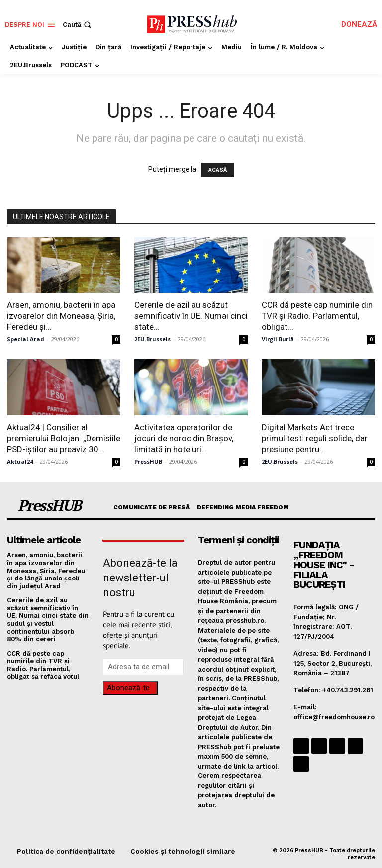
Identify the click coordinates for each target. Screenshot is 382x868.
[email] (143, 667)
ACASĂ (218, 170)
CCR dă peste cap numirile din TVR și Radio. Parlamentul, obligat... (317, 316)
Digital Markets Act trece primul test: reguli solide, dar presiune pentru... (315, 438)
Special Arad (26, 339)
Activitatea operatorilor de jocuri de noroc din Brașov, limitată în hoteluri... (184, 438)
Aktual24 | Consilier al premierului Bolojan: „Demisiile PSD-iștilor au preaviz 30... (64, 438)
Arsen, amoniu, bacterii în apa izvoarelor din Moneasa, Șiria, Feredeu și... (61, 316)
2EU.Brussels (152, 339)
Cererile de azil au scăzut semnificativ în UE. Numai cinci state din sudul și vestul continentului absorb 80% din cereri (48, 620)
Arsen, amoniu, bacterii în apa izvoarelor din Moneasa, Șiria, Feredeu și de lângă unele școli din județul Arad (46, 570)
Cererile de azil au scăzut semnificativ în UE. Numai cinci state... (191, 316)
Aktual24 (20, 461)
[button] (78, 25)
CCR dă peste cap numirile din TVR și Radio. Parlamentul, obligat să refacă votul (43, 665)
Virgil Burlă (278, 339)
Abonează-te (128, 688)
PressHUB (148, 461)
